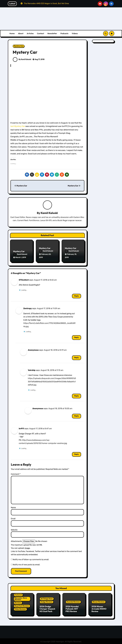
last (18, 126)
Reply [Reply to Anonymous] (76, 357)
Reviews (18, 602)
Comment (16, 474)
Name (13, 507)
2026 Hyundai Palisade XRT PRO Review (72, 608)
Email (13, 518)
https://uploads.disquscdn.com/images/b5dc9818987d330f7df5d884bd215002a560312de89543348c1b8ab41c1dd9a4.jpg (52, 381)
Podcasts (64, 33)
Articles (30, 33)
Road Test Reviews (22, 606)
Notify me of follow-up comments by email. (31, 559)
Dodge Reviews (47, 601)
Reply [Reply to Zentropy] (76, 337)
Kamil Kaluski (49, 213)
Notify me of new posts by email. (26, 564)
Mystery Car (19, 46)
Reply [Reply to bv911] (76, 454)
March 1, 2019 (21, 258)
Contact (41, 33)
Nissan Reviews (99, 601)
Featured (18, 594)
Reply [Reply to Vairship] (76, 395)
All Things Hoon (47, 598)
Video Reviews (20, 609)
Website (14, 529)
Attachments (16, 541)
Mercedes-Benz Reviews (21, 598)
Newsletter (52, 33)
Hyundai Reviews (73, 601)
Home (12, 33)
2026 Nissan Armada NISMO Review (99, 608)
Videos (75, 33)
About (21, 33)
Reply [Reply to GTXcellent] (76, 295)
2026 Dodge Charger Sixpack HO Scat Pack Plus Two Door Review (47, 611)
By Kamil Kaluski (22, 59)
